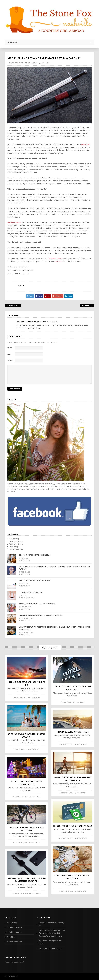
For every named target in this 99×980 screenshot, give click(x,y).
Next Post (87, 305)
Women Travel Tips (16, 549)
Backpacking (14, 539)
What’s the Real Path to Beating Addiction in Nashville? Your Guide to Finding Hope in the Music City (55, 628)
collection (58, 261)
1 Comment (46, 63)
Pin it (47, 296)
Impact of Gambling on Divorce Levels (35, 581)
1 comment (81, 793)
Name (10, 348)
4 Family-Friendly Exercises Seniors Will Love (37, 604)
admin (35, 63)
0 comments (35, 697)
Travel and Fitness (16, 544)
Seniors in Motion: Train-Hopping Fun (35, 555)
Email (9, 354)
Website (10, 360)
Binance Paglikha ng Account (31, 322)
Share (39, 296)
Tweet (30, 296)
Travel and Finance (16, 541)
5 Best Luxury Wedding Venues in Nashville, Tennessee (41, 615)
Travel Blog (26, 63)
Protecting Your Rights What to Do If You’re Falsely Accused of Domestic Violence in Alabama (54, 568)
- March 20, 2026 (52, 322)
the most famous (56, 259)
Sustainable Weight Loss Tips (31, 592)
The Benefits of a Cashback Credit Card (72, 826)
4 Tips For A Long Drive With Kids (72, 732)
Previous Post (13, 305)
